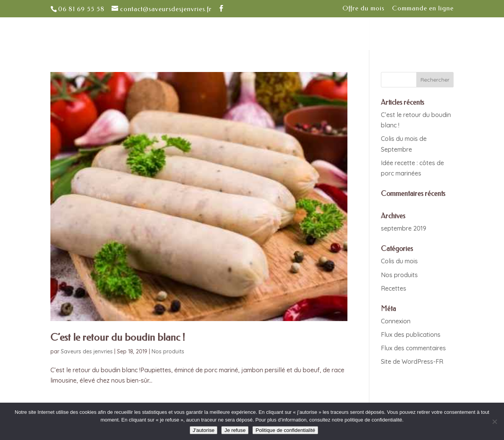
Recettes (394, 288)
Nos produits (168, 351)
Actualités (346, 34)
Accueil (115, 34)
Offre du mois (363, 8)
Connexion (396, 321)
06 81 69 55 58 (81, 9)
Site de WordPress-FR (412, 361)
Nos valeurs (208, 34)
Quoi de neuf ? (295, 34)
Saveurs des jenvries (87, 351)
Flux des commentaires (413, 348)
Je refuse (235, 430)
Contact (388, 34)
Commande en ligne (423, 8)
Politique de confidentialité (285, 430)
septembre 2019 (404, 228)
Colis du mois (399, 261)
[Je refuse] (494, 422)
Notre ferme (158, 34)
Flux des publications (411, 335)
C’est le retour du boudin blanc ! (118, 337)
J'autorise (204, 430)
